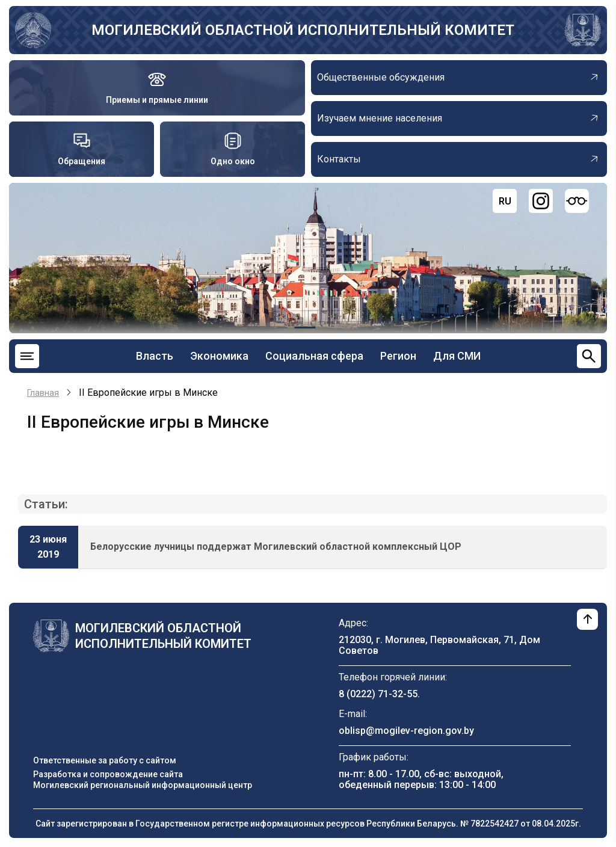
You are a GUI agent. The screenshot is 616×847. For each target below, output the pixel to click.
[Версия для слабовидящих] (577, 201)
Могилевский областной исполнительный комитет (303, 30)
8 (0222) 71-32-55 (378, 694)
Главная (43, 393)
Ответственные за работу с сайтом (105, 760)
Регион (398, 356)
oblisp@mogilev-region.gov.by (406, 731)
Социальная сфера (314, 356)
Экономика (219, 356)
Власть (155, 356)
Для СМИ (457, 356)
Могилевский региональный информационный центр (143, 785)
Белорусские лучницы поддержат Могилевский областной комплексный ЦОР (276, 547)
